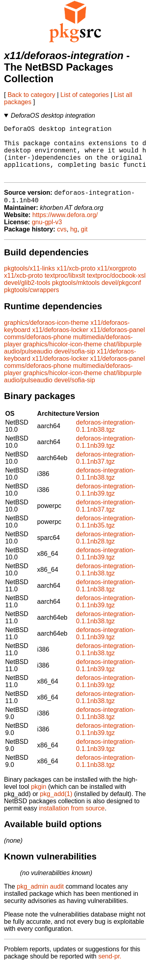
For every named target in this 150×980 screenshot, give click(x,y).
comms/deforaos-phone (38, 351)
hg (74, 243)
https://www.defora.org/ (65, 228)
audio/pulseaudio (28, 365)
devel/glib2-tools (27, 296)
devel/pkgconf (121, 296)
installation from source (72, 822)
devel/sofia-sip (74, 365)
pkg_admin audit (40, 900)
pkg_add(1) (56, 807)
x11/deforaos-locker (60, 343)
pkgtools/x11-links (29, 282)
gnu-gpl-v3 (47, 236)
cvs (62, 243)
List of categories (85, 95)
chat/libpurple (123, 358)
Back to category (31, 95)
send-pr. (110, 970)
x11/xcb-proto (76, 282)
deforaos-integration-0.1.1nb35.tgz (106, 535)
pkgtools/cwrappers (32, 303)
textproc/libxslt (65, 289)
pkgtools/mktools (76, 296)
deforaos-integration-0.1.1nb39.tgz (106, 455)
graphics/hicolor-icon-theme (63, 358)
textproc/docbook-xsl (116, 289)
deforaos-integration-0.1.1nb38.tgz (106, 440)
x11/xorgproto (117, 282)
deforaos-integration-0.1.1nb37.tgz (106, 471)
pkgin (39, 800)
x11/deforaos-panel (117, 343)
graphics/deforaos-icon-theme (46, 336)
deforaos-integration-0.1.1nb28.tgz (106, 551)
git (84, 243)
